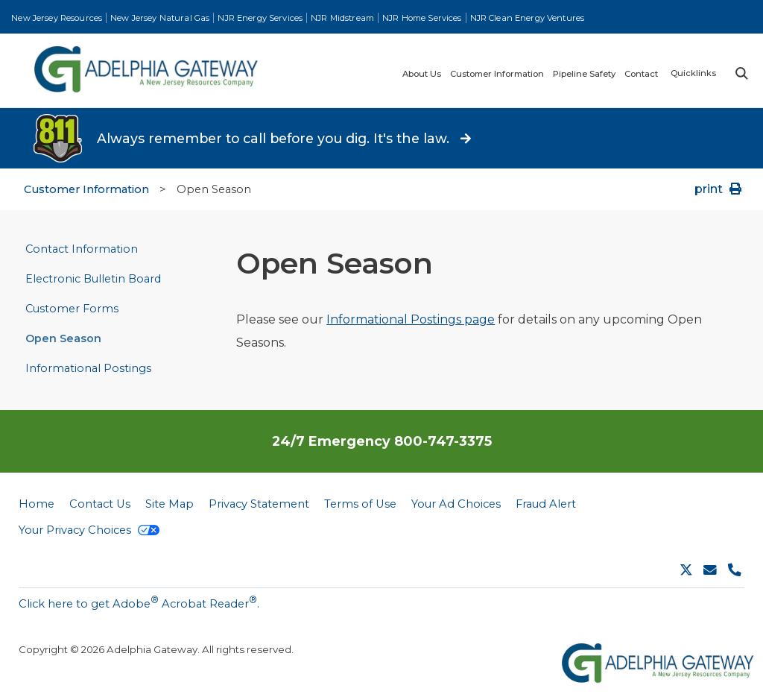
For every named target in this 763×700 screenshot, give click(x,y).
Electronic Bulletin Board (93, 279)
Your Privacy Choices (89, 530)
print (719, 189)
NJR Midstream (342, 18)
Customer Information (86, 189)
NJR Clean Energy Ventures (528, 18)
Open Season (63, 338)
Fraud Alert (546, 504)
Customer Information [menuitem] (497, 74)
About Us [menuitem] (422, 74)
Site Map (170, 504)
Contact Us (100, 504)
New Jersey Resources (57, 18)
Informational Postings (88, 368)
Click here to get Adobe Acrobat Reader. (139, 602)
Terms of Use (360, 504)
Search (741, 73)
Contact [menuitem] (641, 74)
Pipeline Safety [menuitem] (584, 74)
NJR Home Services (422, 18)
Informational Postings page (411, 319)
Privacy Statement (259, 504)
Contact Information (82, 249)
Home (37, 504)
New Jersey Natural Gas (160, 18)
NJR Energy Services (260, 18)
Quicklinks (693, 73)
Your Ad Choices (456, 504)
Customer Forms (72, 309)
